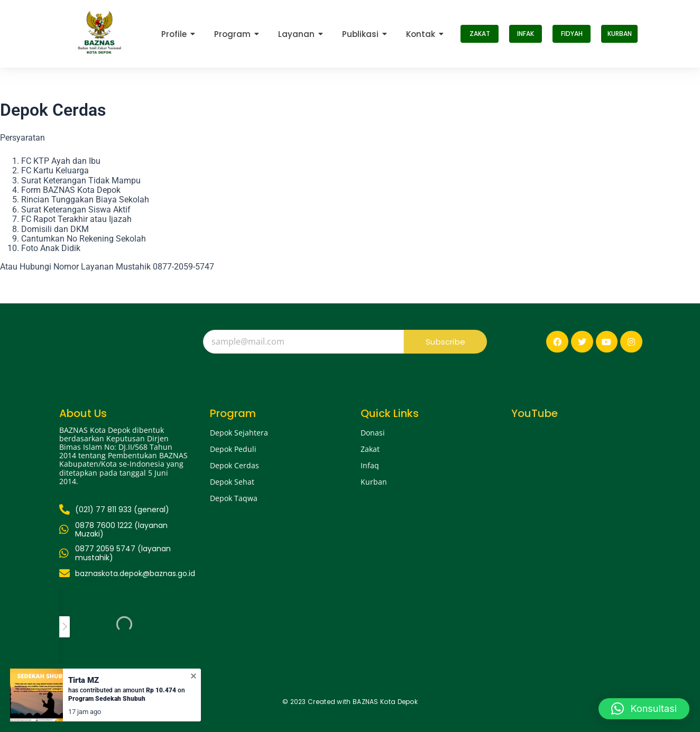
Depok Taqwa (234, 498)
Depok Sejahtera (239, 433)
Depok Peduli (233, 449)
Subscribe (445, 342)
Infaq (370, 465)
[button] (644, 709)
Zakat (370, 449)
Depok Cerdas (234, 465)
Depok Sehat (232, 482)
